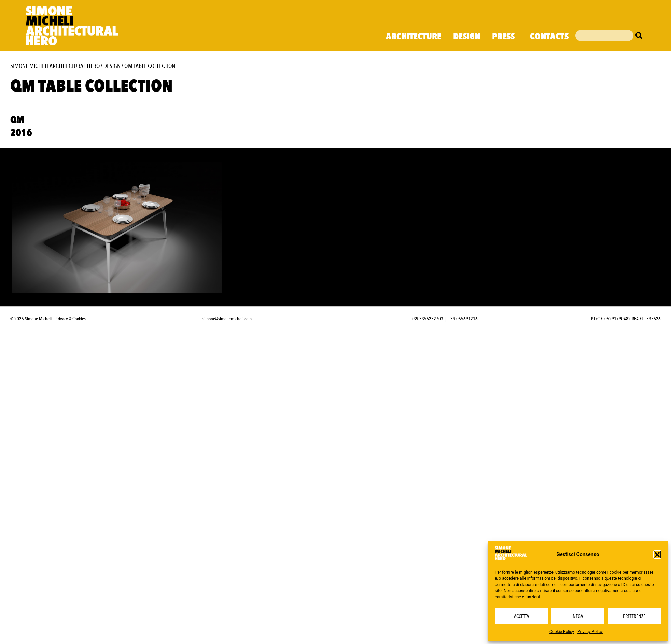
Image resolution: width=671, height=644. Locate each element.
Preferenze (634, 616)
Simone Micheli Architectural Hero (55, 66)
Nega (578, 616)
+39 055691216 (463, 319)
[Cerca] (641, 36)
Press (505, 37)
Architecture (414, 37)
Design (467, 37)
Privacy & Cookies (71, 319)
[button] (657, 555)
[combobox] (604, 36)
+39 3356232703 (427, 319)
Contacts (549, 37)
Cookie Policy (562, 632)
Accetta (521, 616)
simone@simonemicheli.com (227, 319)
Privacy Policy (590, 632)
